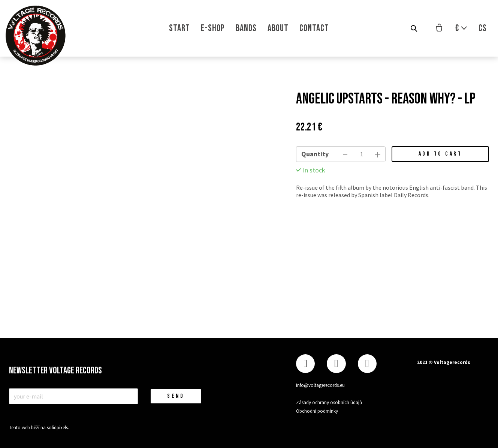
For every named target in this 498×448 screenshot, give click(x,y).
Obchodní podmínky (317, 410)
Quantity (315, 154)
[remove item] (345, 154)
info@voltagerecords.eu (320, 385)
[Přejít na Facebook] (305, 363)
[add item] (378, 154)
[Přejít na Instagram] (336, 363)
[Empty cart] (439, 28)
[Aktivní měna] (461, 28)
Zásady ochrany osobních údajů (329, 402)
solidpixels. (58, 428)
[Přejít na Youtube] (367, 363)
